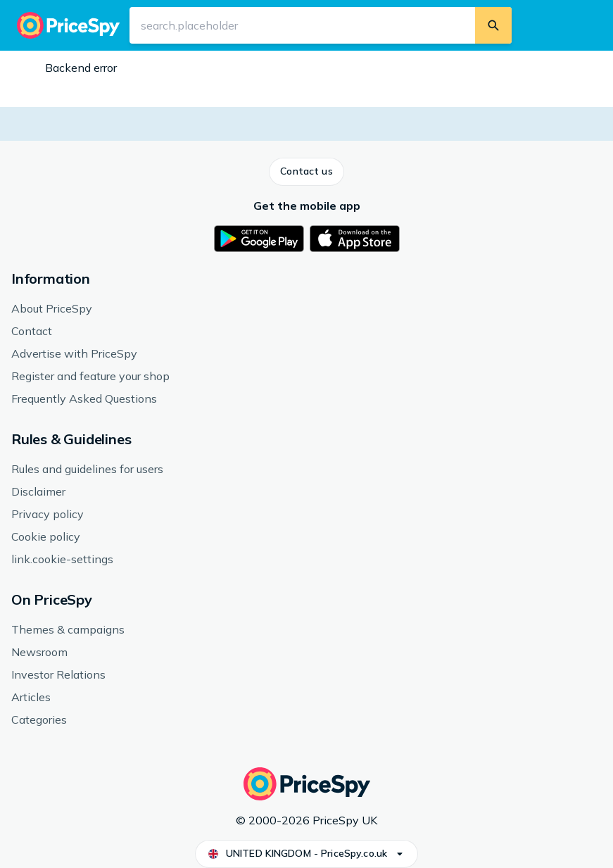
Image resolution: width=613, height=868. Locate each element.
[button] (306, 172)
